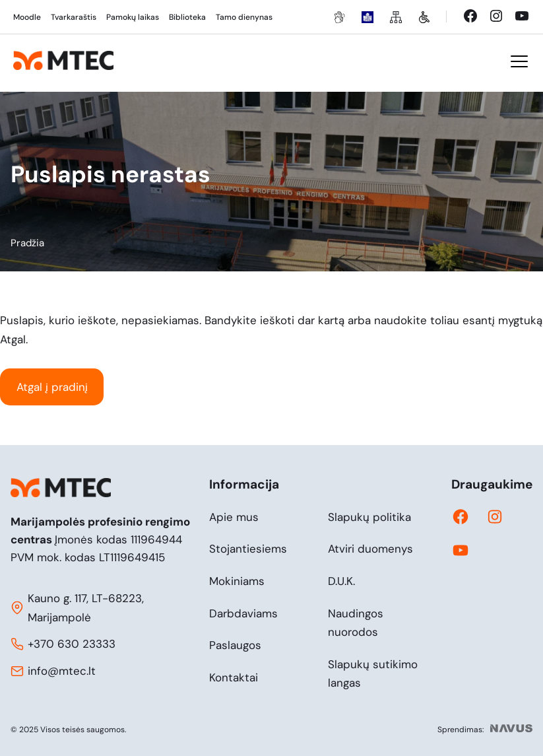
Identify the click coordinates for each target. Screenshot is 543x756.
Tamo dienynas (244, 17)
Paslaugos (235, 645)
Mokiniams (237, 581)
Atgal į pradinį (52, 387)
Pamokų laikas (133, 17)
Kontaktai (234, 677)
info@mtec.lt (62, 671)
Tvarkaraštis (74, 17)
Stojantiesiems (248, 549)
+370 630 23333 (72, 644)
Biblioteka (187, 17)
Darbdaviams (243, 613)
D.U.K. (341, 581)
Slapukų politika (369, 517)
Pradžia (27, 243)
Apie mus (234, 517)
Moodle (27, 17)
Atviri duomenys (370, 549)
